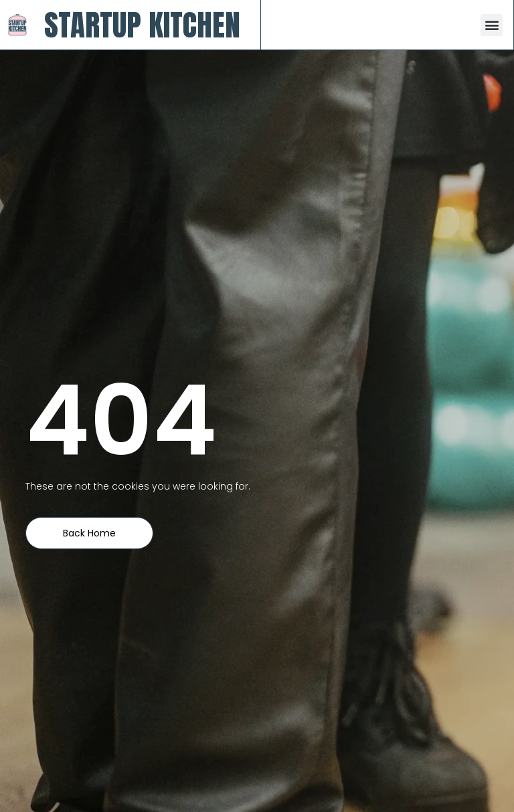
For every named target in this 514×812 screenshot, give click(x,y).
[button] (492, 25)
